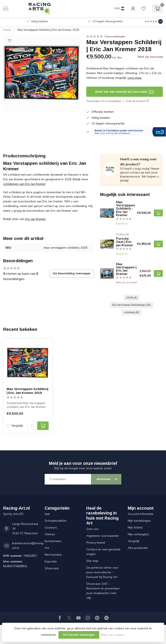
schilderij (131, 312)
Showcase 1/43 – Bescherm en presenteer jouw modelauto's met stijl (103, 591)
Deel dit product (137, 101)
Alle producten (138, 548)
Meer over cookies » (113, 635)
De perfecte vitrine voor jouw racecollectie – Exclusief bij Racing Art (102, 572)
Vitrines (50, 534)
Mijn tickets (135, 528)
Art (47, 548)
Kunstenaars (53, 541)
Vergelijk (17, 426)
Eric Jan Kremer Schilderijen (131, 305)
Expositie (51, 562)
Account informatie (141, 514)
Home (7, 30)
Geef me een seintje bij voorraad (124, 92)
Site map (92, 561)
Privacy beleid (96, 543)
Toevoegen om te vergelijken (104, 101)
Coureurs (51, 528)
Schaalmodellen (56, 521)
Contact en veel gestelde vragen (103, 552)
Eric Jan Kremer (35, 219)
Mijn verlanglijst (138, 534)
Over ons (92, 529)
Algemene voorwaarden (103, 536)
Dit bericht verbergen (79, 635)
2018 (131, 298)
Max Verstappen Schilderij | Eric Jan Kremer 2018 (48, 30)
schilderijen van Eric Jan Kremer (24, 184)
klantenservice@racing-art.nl (28, 546)
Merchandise (53, 555)
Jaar (47, 514)
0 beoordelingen (115, 36)
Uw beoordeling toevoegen (72, 273)
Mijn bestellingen (139, 521)
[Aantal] (32, 426)
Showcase (52, 568)
